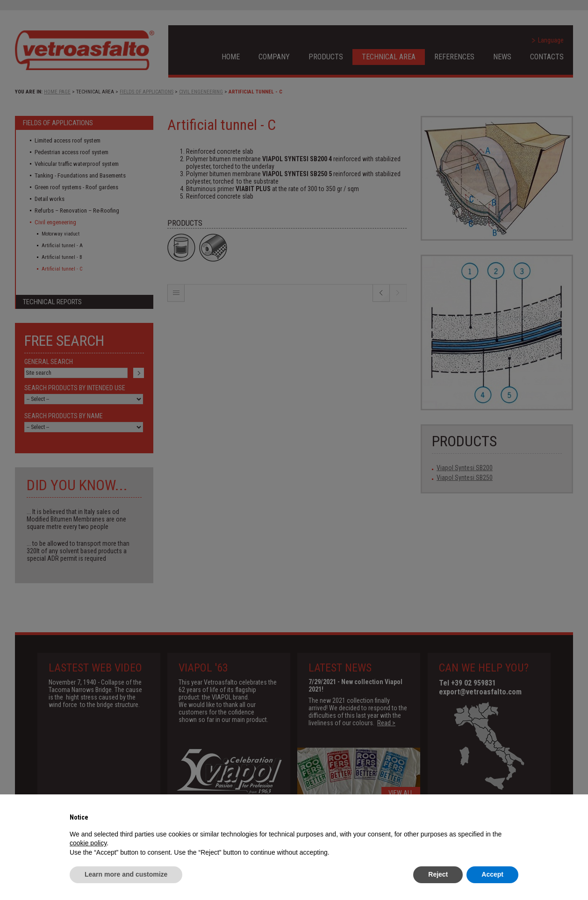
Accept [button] (492, 874)
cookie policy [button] (88, 843)
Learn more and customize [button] (126, 874)
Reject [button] (438, 874)
